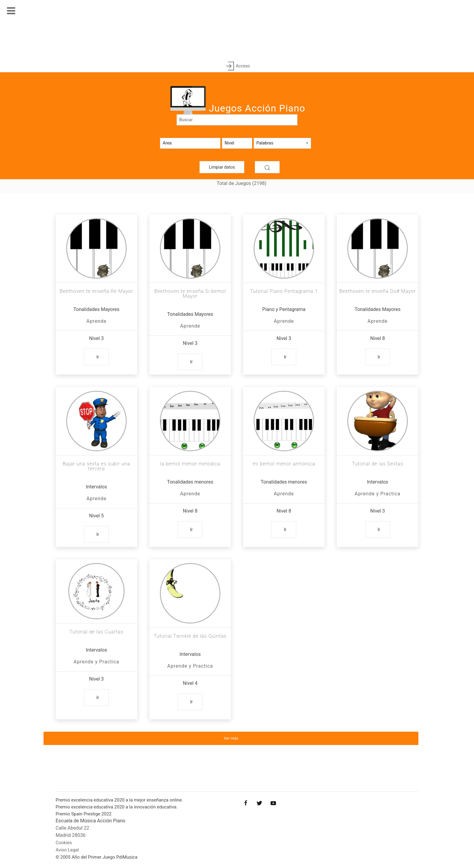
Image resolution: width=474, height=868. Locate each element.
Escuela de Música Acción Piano (91, 821)
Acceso (237, 66)
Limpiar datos (222, 167)
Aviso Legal (67, 850)
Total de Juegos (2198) (242, 183)
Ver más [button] (231, 738)
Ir (98, 357)
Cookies (64, 843)
